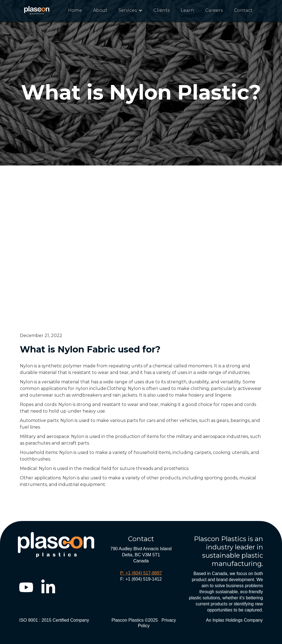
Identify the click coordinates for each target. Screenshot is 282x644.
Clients (162, 10)
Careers (214, 10)
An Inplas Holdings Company (234, 620)
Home (75, 10)
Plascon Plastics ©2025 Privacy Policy (144, 623)
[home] (37, 9)
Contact (243, 10)
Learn (187, 10)
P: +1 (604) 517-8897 (141, 573)
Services (128, 10)
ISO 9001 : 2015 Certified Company (54, 620)
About (100, 10)
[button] (130, 10)
